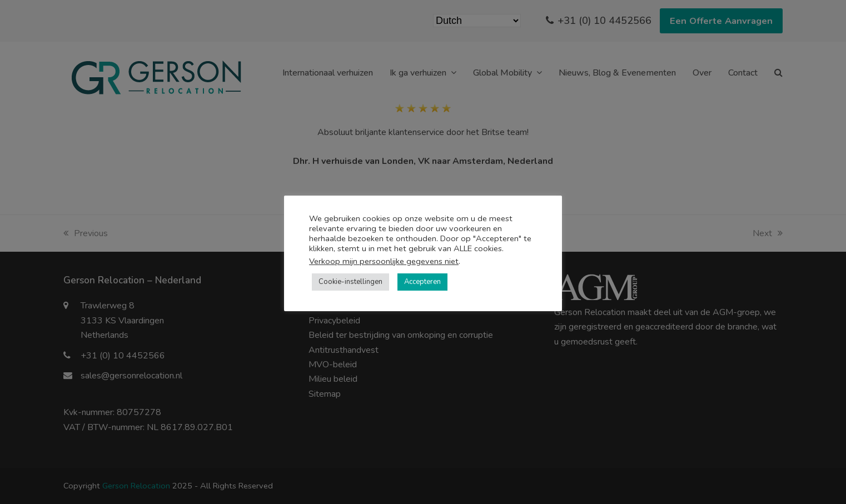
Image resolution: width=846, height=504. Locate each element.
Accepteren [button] (422, 282)
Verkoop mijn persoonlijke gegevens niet (384, 261)
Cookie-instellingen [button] (350, 282)
